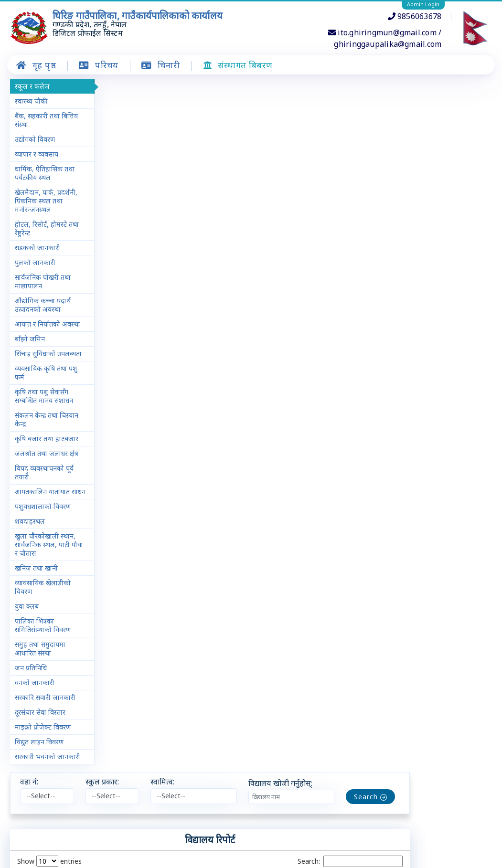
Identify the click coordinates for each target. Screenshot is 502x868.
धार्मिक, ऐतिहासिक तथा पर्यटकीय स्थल (45, 173)
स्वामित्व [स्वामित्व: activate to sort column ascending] (265, 197)
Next (470, 599)
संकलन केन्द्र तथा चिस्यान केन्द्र (47, 437)
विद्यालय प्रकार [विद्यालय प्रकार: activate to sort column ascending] (305, 197)
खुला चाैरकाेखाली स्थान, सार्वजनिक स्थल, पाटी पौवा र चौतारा (45, 570)
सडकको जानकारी (37, 248)
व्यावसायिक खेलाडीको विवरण (43, 613)
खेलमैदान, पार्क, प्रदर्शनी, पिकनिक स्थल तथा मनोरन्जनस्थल (46, 201)
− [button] (111, 675)
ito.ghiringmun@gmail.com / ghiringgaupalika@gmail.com (385, 38)
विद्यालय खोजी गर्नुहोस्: (363, 90)
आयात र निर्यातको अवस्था (37, 328)
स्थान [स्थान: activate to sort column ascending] (224, 197)
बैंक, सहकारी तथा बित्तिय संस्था (46, 120)
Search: (432, 169)
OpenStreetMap (435, 838)
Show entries (132, 168)
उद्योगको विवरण (35, 139)
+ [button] (111, 662)
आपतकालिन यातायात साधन (42, 513)
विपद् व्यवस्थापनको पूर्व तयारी (44, 490)
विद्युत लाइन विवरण (39, 767)
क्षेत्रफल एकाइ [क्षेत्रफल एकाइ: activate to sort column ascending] (384, 197)
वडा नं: (112, 89)
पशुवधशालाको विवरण (43, 532)
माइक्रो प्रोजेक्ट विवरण (43, 753)
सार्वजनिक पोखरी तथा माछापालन (43, 281)
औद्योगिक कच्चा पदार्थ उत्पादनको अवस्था (43, 305)
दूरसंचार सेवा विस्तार (40, 738)
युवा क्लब (27, 632)
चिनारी (145, 861)
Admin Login (423, 4)
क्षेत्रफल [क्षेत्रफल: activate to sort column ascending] (345, 197)
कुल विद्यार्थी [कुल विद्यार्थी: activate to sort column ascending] (460, 197)
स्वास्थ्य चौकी (31, 101)
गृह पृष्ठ (111, 861)
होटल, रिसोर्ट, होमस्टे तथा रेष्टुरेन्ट (47, 228)
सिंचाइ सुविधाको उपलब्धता (35, 366)
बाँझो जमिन (30, 347)
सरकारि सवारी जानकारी (45, 723)
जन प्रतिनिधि (31, 693)
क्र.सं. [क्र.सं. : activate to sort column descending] (115, 197)
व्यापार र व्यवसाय (37, 154)
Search (453, 104)
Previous (357, 599)
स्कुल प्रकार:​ (184, 89)
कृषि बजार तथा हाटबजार (47, 456)
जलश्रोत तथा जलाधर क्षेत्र (47, 471)
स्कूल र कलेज (32, 86)
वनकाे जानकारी (35, 708)
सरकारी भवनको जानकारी (35, 787)
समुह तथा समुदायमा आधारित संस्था (40, 674)
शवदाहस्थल (30, 547)
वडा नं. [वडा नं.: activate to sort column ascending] (145, 197)
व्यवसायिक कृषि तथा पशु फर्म (46, 390)
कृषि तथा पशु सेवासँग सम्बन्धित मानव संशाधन (44, 413)
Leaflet (399, 838)
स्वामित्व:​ (245, 89)
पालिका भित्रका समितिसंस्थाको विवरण (43, 651)
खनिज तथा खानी (36, 594)
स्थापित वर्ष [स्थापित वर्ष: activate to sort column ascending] (422, 197)
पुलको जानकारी (35, 262)
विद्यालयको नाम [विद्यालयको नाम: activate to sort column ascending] (184, 197)
